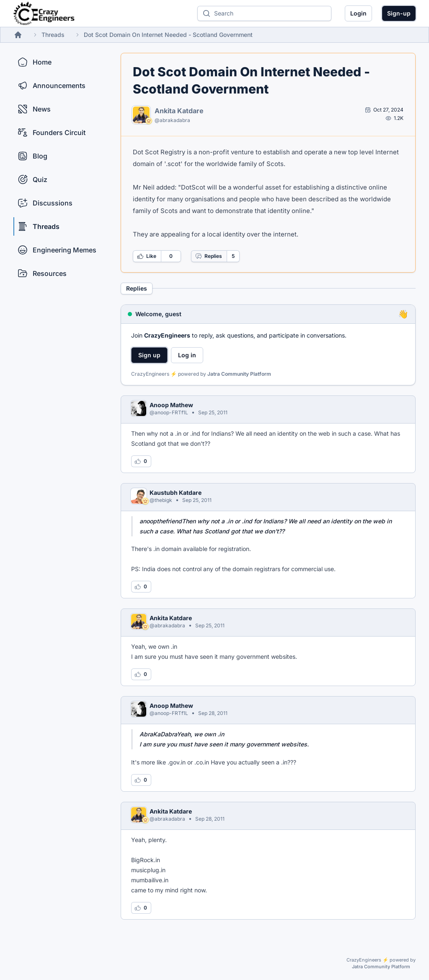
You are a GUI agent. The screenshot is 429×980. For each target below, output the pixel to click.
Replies (209, 256)
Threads (53, 35)
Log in (187, 355)
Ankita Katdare (179, 111)
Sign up (149, 355)
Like (147, 256)
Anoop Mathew (171, 405)
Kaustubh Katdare (176, 493)
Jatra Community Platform (239, 374)
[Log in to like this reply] (141, 461)
